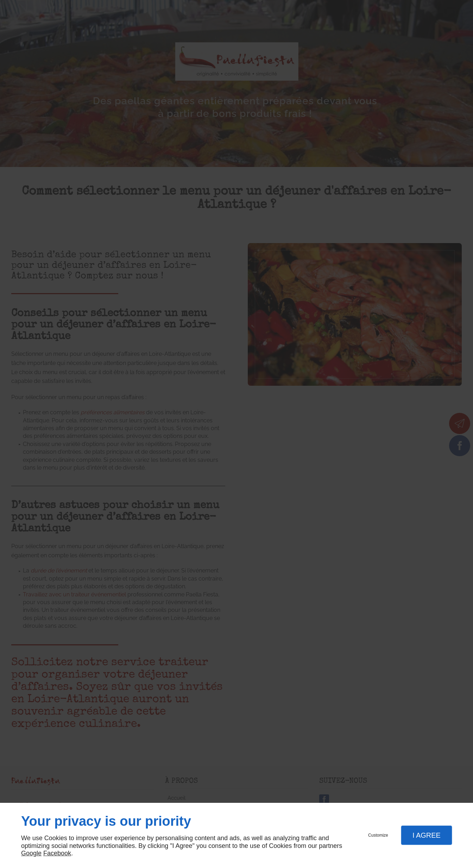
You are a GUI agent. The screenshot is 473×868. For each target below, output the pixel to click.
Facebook (57, 853)
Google (31, 853)
